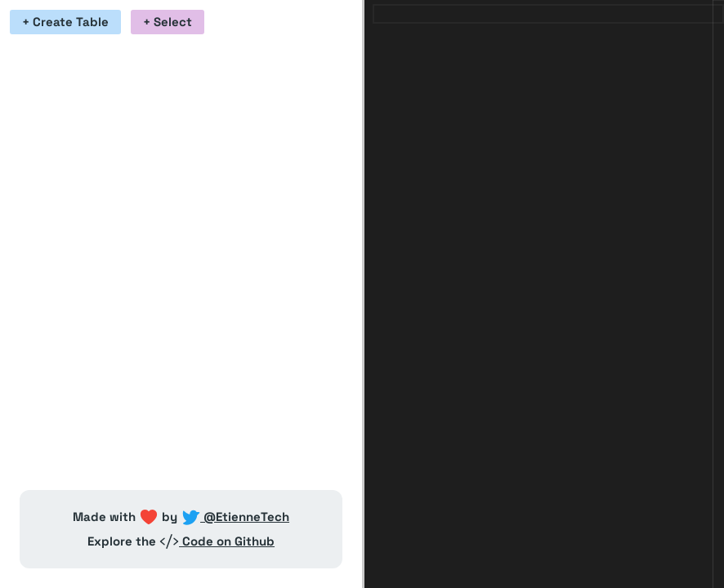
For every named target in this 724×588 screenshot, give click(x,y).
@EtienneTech (235, 517)
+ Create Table (65, 22)
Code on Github (217, 541)
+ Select (168, 22)
